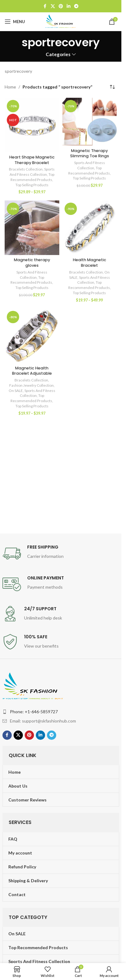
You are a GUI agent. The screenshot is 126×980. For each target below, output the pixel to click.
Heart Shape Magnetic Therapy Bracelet (32, 160)
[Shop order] (112, 87)
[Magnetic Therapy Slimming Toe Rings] (90, 122)
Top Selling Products (32, 185)
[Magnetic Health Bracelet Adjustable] (32, 336)
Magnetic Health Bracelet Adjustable (32, 371)
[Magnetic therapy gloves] (32, 228)
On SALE (16, 391)
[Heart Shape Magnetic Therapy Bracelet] (32, 125)
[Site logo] (61, 21)
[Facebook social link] (45, 6)
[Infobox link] (61, 554)
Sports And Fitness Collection (32, 172)
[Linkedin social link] (69, 6)
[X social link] (53, 6)
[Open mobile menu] (15, 22)
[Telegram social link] (76, 6)
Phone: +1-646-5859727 (34, 712)
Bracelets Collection (26, 169)
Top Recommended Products (32, 177)
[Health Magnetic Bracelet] (90, 228)
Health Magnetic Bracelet (90, 263)
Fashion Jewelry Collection (31, 385)
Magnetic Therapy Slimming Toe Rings (90, 153)
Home (10, 87)
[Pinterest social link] (61, 6)
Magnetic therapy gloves (32, 263)
